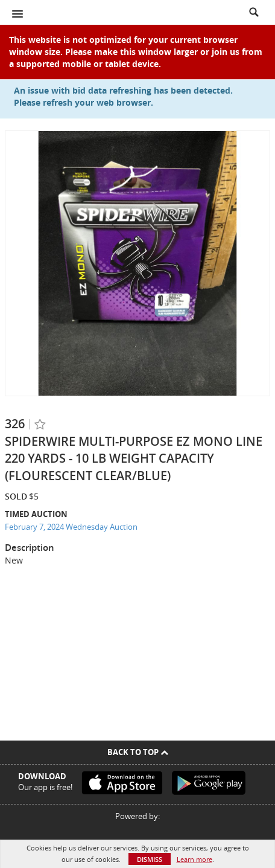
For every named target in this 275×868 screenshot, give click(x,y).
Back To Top (138, 752)
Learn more (194, 859)
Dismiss (150, 859)
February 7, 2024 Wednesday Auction (71, 527)
